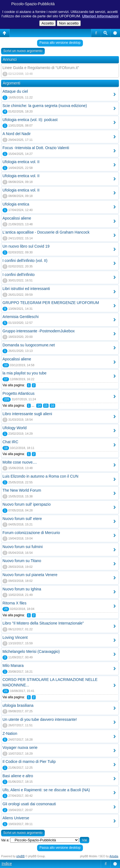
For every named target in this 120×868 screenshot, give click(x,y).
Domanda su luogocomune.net (29, 345)
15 (46, 406)
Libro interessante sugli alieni (27, 414)
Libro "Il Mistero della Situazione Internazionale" (43, 623)
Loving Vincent (15, 637)
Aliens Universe (16, 818)
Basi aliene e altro (18, 776)
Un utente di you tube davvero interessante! (40, 719)
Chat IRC (10, 442)
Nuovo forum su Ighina (22, 589)
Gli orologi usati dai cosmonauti (29, 804)
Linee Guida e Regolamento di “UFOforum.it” (41, 68)
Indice (7, 864)
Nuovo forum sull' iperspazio (26, 504)
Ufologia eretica (16, 204)
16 (52, 406)
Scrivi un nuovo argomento (23, 51)
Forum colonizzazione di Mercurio (31, 533)
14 (39, 406)
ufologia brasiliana (18, 705)
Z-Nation (10, 733)
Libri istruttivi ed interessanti (26, 289)
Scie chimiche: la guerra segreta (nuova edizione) (45, 106)
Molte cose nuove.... (20, 462)
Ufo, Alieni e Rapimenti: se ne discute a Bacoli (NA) (46, 790)
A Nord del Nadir (17, 134)
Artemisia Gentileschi (21, 317)
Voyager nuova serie (20, 747)
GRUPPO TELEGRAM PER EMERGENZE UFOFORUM (51, 303)
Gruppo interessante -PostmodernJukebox (39, 331)
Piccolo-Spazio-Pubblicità (33, 4)
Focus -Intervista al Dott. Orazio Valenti (36, 148)
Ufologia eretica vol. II (21, 162)
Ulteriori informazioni (100, 16)
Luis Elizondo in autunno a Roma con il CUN (40, 476)
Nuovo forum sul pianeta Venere (30, 575)
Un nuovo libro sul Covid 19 (26, 246)
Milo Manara (13, 666)
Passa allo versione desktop (60, 43)
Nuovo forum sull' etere (22, 519)
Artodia (114, 856)
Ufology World (15, 428)
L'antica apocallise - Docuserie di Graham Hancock (46, 232)
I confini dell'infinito (19, 275)
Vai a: (5, 840)
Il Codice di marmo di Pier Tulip (29, 762)
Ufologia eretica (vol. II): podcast (30, 120)
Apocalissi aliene (17, 218)
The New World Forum (22, 490)
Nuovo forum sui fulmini (23, 547)
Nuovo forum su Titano (22, 561)
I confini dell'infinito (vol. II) (25, 261)
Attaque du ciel (15, 91)
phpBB (21, 856)
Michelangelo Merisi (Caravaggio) (31, 651)
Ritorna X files (14, 603)
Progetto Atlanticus (19, 393)
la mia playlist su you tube (24, 373)
